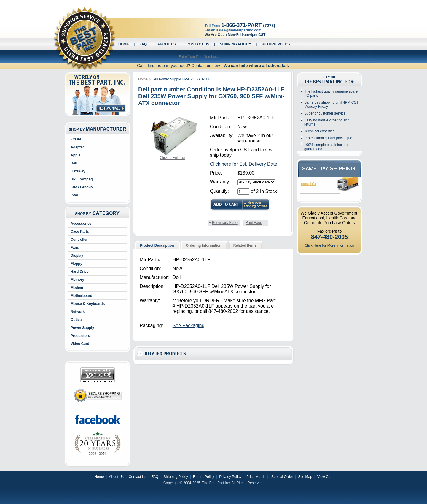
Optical (77, 320)
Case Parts (80, 232)
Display (77, 256)
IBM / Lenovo (82, 187)
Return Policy (276, 44)
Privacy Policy (230, 477)
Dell (74, 163)
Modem (77, 288)
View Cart (325, 477)
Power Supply (82, 328)
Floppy (76, 264)
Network (78, 312)
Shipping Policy (236, 44)
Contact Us (198, 44)
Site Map (305, 477)
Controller (79, 240)
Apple (75, 155)
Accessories (81, 224)
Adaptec (78, 147)
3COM (76, 139)
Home (124, 44)
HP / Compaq (82, 179)
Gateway (78, 171)
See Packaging (189, 325)
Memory (77, 280)
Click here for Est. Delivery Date (244, 164)
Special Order (282, 477)
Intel (74, 195)
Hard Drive (80, 272)
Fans (75, 248)
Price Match (256, 477)
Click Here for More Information (330, 245)
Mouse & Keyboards (88, 304)
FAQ (143, 44)
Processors (80, 336)
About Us (167, 44)
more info (308, 184)
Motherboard (81, 296)
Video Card (80, 344)
